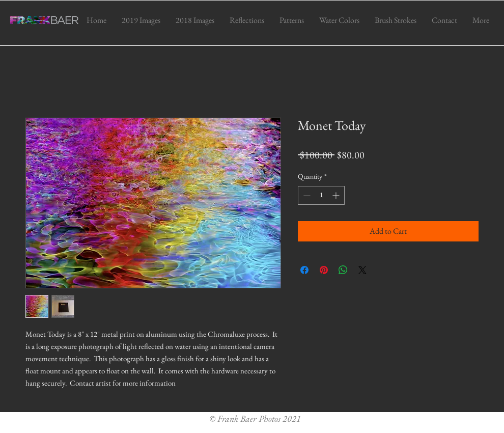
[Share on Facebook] (304, 270)
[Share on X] (362, 270)
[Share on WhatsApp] (343, 270)
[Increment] (337, 195)
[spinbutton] (321, 195)
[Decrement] (306, 195)
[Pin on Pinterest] (324, 270)
